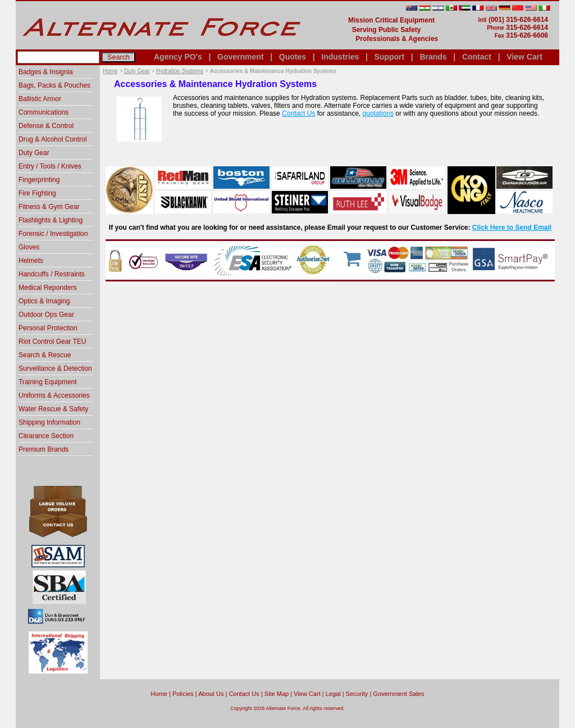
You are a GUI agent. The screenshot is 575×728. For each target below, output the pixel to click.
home (159, 694)
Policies (183, 694)
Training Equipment (48, 382)
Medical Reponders (47, 288)
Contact (477, 57)
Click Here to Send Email (512, 228)
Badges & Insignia (46, 72)
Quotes (293, 57)
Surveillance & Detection (55, 368)
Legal (333, 694)
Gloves (29, 247)
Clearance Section (46, 436)
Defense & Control (46, 126)
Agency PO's (178, 57)
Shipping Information (49, 422)
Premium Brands (44, 449)
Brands (433, 57)
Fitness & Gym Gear (49, 207)
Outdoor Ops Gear (46, 315)
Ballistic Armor (40, 99)
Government (240, 57)
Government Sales (398, 694)
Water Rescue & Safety (53, 409)
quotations (378, 113)
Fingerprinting (39, 180)
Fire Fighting (37, 193)
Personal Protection (48, 328)
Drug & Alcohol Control (53, 139)
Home (110, 71)
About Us (211, 694)
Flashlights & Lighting (51, 220)
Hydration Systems (180, 71)
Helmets (31, 261)
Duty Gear (137, 71)
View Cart (524, 57)
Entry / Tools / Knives (50, 166)
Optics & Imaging (44, 301)
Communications (44, 112)
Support (389, 57)
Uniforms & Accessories (54, 395)
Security (357, 694)
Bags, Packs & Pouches (54, 85)
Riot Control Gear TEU (53, 342)
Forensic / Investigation (53, 234)
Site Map (277, 694)
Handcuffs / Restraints (52, 274)
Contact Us (298, 113)
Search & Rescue (45, 355)
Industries (340, 57)
